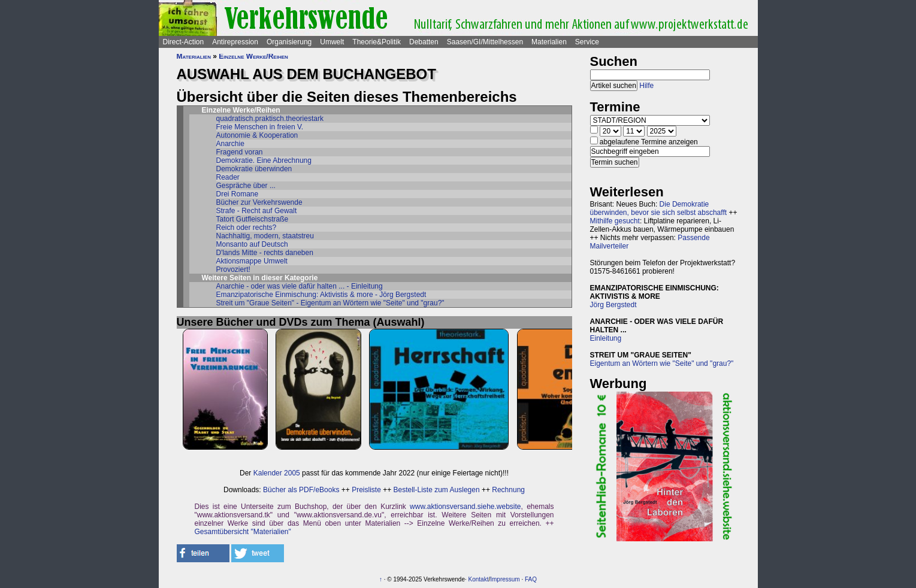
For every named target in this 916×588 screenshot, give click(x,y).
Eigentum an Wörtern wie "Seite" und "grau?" (662, 363)
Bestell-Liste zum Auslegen (437, 490)
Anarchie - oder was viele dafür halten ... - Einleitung (300, 286)
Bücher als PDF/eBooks (301, 490)
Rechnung (508, 490)
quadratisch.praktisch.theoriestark (270, 119)
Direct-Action (184, 42)
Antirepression (235, 42)
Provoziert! (233, 269)
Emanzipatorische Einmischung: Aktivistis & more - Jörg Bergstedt (321, 295)
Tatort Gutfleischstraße (253, 219)
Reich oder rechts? (247, 228)
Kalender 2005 (277, 473)
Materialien (549, 42)
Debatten (424, 42)
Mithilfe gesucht (615, 221)
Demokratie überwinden (254, 169)
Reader (228, 177)
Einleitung (606, 338)
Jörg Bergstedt (613, 305)
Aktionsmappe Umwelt (252, 261)
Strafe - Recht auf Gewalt (257, 211)
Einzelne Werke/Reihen (253, 56)
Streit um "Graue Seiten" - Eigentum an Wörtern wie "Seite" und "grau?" (330, 303)
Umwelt (332, 42)
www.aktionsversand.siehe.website (465, 507)
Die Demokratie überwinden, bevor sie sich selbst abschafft (659, 208)
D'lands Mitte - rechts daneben (265, 253)
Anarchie (230, 144)
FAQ (531, 579)
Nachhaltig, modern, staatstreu (265, 236)
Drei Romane (238, 194)
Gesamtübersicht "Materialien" (243, 532)
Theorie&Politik (377, 42)
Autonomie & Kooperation (257, 135)
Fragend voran (240, 152)
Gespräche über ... (246, 186)
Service (587, 42)
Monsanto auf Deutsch (252, 244)
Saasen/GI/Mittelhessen (485, 42)
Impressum (505, 579)
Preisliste (366, 490)
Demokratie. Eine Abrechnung (264, 160)
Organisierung (289, 42)
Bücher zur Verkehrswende (259, 202)
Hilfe (646, 86)
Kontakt (479, 579)
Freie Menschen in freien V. (260, 127)
